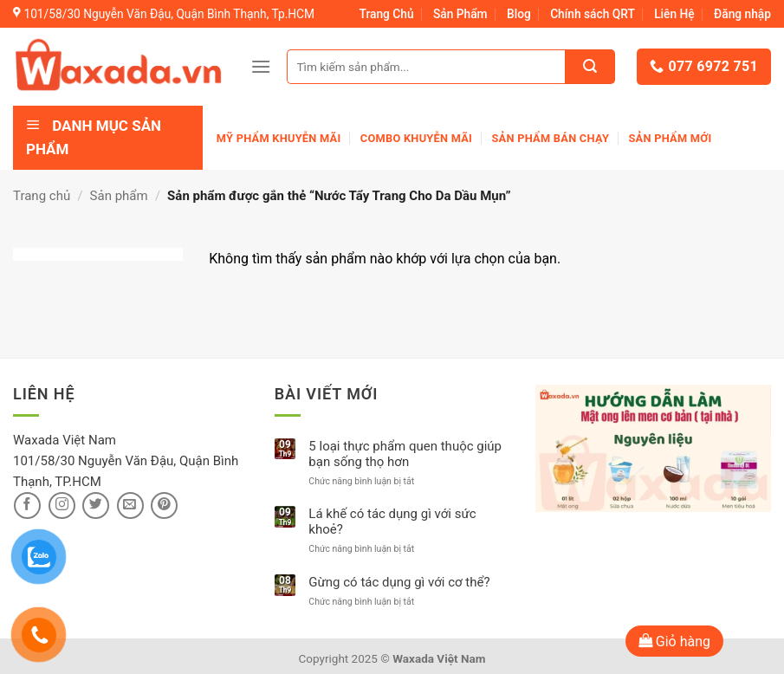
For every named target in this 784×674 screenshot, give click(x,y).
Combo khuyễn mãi (416, 138)
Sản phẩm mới (670, 138)
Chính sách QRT (593, 14)
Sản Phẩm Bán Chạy (550, 138)
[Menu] (261, 66)
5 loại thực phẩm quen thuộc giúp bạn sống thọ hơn (405, 454)
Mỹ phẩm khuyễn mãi (279, 138)
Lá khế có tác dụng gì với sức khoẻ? (392, 522)
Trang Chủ (387, 14)
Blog (519, 14)
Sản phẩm (119, 196)
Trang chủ (42, 196)
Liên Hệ (674, 14)
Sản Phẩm (460, 14)
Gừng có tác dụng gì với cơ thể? (399, 582)
